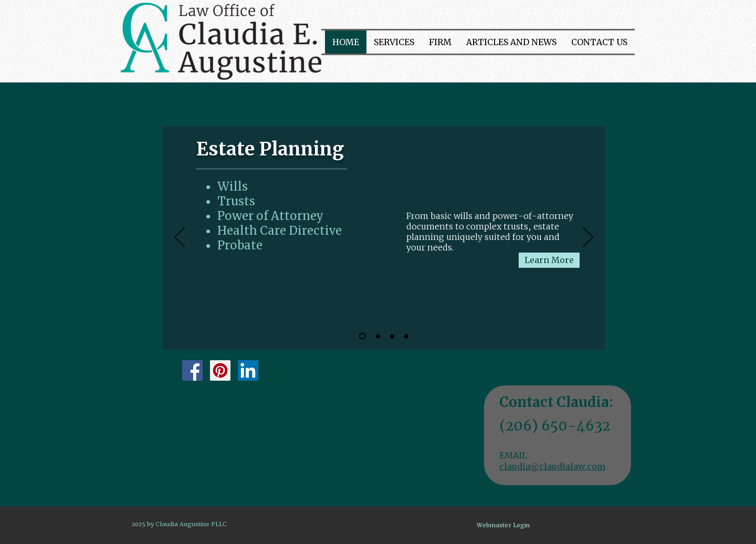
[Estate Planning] (363, 336)
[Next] (588, 238)
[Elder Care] (378, 336)
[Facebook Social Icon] (192, 370)
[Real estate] (406, 336)
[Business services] (392, 336)
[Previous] (180, 238)
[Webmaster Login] (503, 525)
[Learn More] (549, 260)
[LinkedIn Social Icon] (248, 370)
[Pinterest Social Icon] (220, 370)
